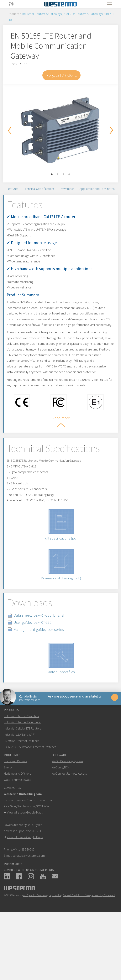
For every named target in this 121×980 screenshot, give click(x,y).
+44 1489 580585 (24, 907)
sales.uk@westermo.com (29, 913)
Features (12, 190)
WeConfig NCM (61, 825)
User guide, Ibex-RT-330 (40, 675)
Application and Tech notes (97, 190)
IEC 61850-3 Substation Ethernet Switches (30, 804)
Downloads (67, 190)
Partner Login (13, 921)
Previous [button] (10, 130)
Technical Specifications (39, 190)
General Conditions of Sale (76, 953)
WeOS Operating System (67, 819)
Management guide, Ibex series (46, 682)
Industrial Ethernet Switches (21, 774)
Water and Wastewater (18, 837)
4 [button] (69, 174)
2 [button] (58, 174)
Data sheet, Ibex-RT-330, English (47, 668)
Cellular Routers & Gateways (84, 14)
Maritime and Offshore (18, 831)
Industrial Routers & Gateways (42, 14)
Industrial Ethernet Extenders (22, 780)
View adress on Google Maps (25, 870)
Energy (8, 825)
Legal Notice (55, 953)
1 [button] (52, 174)
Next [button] (111, 130)
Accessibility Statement (103, 953)
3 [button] (63, 174)
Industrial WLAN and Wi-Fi (19, 792)
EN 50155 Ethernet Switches (21, 798)
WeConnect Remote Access (69, 831)
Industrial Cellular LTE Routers (22, 786)
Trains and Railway (15, 819)
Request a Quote (61, 75)
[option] (61, 130)
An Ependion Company (35, 953)
